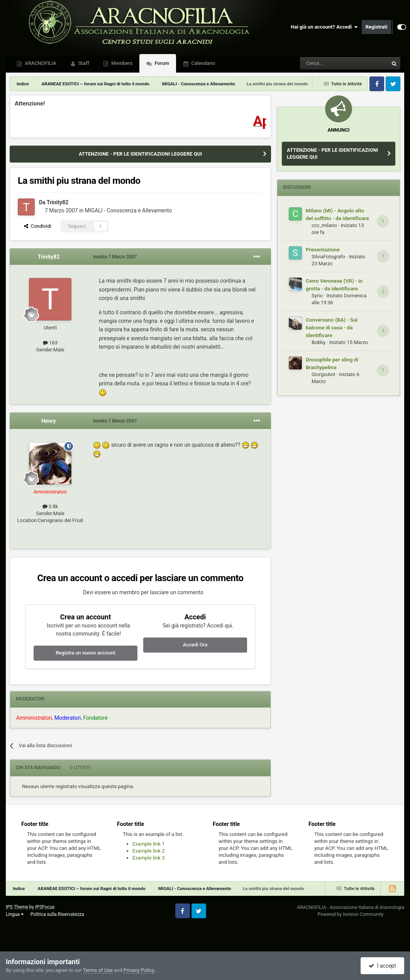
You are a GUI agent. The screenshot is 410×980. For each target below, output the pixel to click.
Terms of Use (98, 970)
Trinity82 (58, 202)
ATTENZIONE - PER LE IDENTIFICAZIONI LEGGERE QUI (140, 154)
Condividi (38, 226)
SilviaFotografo (328, 257)
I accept (382, 966)
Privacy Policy (139, 970)
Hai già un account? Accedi (324, 27)
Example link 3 (149, 858)
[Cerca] (323, 63)
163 (50, 343)
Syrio (317, 296)
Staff (83, 63)
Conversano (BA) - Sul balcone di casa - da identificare (332, 327)
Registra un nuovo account (86, 653)
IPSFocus (45, 907)
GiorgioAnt (324, 374)
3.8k (50, 506)
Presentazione (323, 249)
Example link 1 (149, 844)
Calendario (202, 63)
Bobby (319, 342)
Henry (49, 421)
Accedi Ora (195, 645)
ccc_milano (324, 225)
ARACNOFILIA (40, 63)
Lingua (15, 914)
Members (121, 63)
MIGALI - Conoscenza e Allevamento (129, 210)
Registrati (377, 27)
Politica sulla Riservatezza (57, 914)
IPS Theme (17, 907)
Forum (161, 63)
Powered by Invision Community (351, 914)
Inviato (115, 257)
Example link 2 (149, 851)
